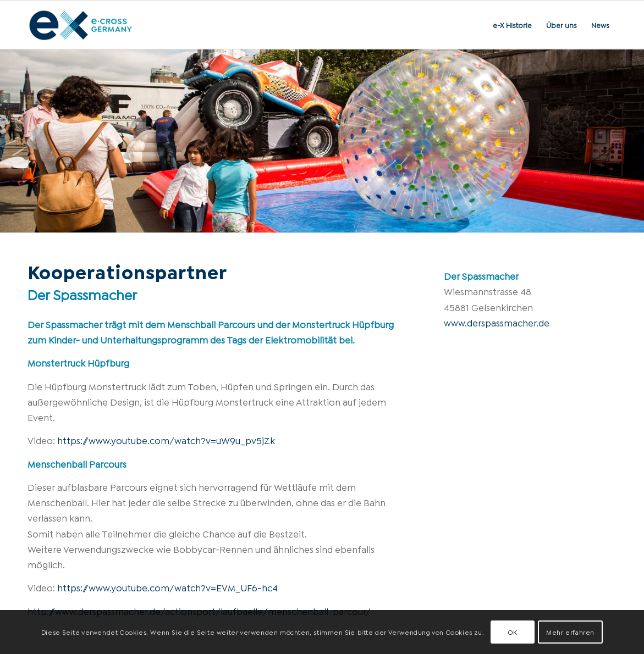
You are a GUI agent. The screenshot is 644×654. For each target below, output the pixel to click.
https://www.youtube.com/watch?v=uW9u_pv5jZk (166, 440)
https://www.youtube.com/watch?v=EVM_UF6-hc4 (167, 587)
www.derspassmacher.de (497, 322)
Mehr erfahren (570, 632)
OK (513, 632)
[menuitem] (512, 25)
